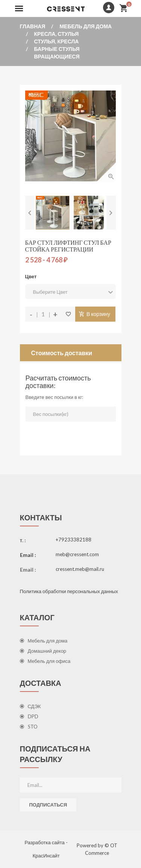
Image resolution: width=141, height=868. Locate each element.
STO (29, 727)
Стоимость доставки (62, 353)
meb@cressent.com (77, 554)
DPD (29, 716)
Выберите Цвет (70, 292)
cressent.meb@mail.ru (80, 569)
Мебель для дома (86, 26)
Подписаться (48, 805)
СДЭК (30, 706)
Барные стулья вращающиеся (57, 53)
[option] (53, 213)
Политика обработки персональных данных (69, 591)
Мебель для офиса (45, 661)
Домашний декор (43, 651)
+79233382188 (74, 540)
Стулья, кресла (57, 41)
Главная (33, 26)
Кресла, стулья (57, 34)
